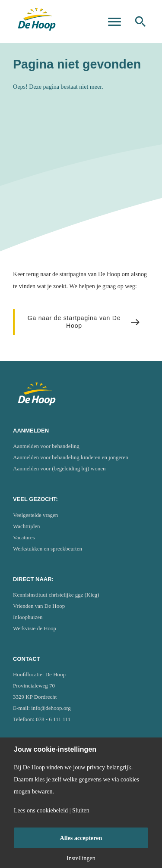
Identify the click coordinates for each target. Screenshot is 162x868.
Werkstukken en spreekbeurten (48, 549)
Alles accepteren (81, 838)
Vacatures (24, 537)
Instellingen (81, 858)
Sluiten (81, 810)
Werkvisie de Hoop (35, 628)
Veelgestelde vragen (35, 515)
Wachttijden (27, 526)
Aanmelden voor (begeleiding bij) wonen (59, 468)
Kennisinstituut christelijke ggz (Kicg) (56, 595)
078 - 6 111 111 (53, 719)
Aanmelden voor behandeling (46, 446)
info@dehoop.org (51, 708)
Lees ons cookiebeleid (41, 810)
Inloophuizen (28, 617)
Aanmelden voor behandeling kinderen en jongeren (71, 457)
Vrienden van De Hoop (39, 606)
